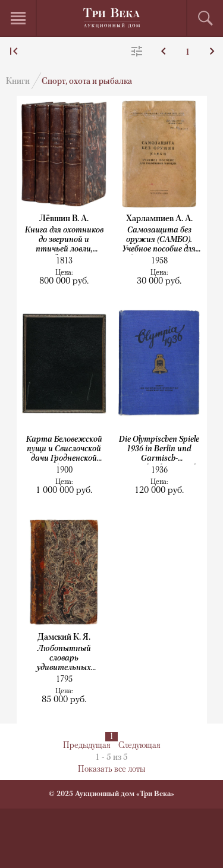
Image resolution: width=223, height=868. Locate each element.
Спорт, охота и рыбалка (87, 82)
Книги (18, 82)
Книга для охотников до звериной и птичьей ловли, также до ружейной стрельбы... (64, 240)
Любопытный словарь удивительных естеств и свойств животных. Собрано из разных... (64, 659)
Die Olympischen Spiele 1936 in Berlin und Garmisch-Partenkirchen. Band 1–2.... (159, 450)
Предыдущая (87, 746)
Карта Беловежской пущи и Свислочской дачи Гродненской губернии (64, 450)
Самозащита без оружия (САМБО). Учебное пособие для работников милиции (159, 240)
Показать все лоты (111, 770)
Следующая (139, 746)
